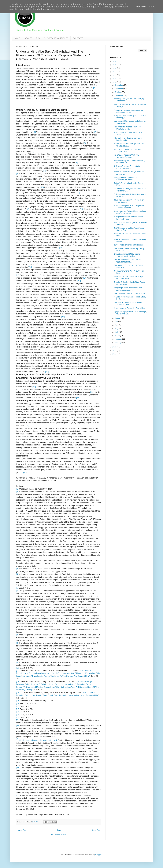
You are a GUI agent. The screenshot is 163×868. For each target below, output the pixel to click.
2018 (115, 68)
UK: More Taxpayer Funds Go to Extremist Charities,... (127, 167)
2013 (115, 347)
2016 (115, 75)
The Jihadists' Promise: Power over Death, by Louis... (128, 128)
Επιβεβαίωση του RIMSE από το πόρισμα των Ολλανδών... (127, 255)
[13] (82, 209)
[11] (78, 193)
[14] (61, 248)
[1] (94, 87)
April (117, 332)
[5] (33, 151)
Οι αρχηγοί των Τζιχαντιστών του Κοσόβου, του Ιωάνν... (127, 179)
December (119, 85)
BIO (38, 38)
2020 (115, 61)
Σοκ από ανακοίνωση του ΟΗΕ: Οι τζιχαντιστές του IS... (128, 261)
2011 (115, 354)
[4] (85, 143)
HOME (17, 38)
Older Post (96, 830)
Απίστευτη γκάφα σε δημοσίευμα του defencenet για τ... (129, 111)
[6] (77, 162)
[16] (18, 275)
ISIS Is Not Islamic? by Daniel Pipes (128, 245)
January (118, 343)
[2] (35, 132)
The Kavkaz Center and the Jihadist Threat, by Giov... (128, 304)
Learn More (140, 7)
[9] (41, 179)
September (119, 96)
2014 (115, 82)
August (118, 318)
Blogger (98, 855)
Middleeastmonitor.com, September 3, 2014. (38, 740)
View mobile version (58, 835)
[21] (34, 386)
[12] (27, 209)
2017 (115, 72)
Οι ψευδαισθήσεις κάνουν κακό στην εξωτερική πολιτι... (128, 278)
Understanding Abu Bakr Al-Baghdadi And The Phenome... (129, 207)
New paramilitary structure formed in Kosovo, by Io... (128, 218)
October (118, 92)
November (119, 89)
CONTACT (78, 38)
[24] (27, 426)
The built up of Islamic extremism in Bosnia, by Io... (128, 139)
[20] (47, 372)
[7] (45, 171)
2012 (115, 350)
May (116, 329)
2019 (115, 65)
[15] (31, 267)
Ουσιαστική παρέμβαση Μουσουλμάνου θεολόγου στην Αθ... (130, 212)
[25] (25, 472)
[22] (92, 392)
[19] (63, 316)
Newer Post (22, 830)
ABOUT (28, 38)
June (117, 325)
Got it (151, 7)
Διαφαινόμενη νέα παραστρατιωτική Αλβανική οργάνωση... (128, 289)
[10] (42, 187)
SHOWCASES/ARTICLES (56, 38)
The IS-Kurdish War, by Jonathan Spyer (130, 293)
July (116, 322)
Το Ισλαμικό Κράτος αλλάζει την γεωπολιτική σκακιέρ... (127, 156)
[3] (95, 132)
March (117, 336)
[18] (79, 281)
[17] (85, 278)
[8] (17, 173)
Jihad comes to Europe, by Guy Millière (130, 308)
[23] (78, 397)
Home (59, 830)
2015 (115, 79)
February (118, 339)
